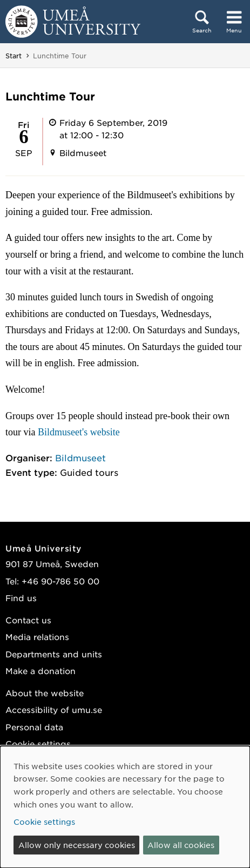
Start (13, 56)
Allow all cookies (181, 845)
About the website (45, 693)
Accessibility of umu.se (54, 709)
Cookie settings (38, 743)
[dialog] (125, 807)
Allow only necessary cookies (77, 845)
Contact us (28, 620)
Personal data (34, 727)
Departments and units (54, 654)
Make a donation (40, 671)
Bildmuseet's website (79, 432)
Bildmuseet (80, 457)
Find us (21, 598)
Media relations (37, 637)
